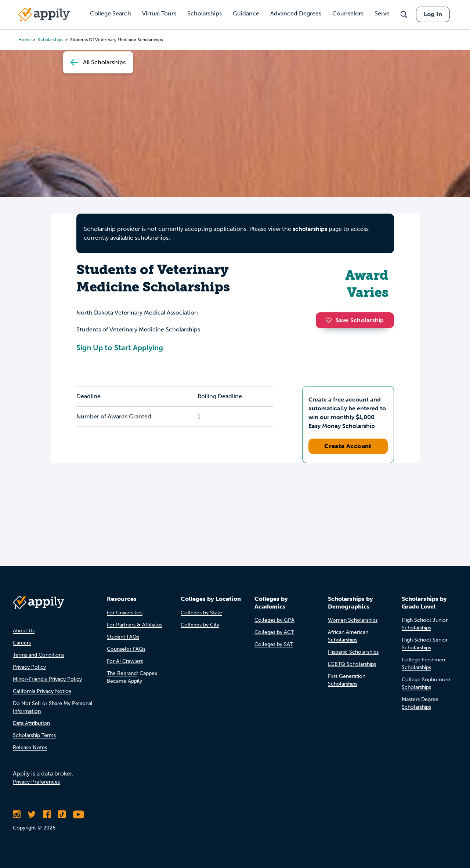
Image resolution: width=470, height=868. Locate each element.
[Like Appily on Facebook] (47, 814)
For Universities (125, 613)
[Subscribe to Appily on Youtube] (79, 814)
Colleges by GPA (274, 620)
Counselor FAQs (126, 649)
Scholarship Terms (34, 735)
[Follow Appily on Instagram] (17, 814)
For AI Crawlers (125, 661)
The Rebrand (122, 673)
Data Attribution (31, 723)
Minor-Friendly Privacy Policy (47, 679)
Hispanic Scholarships (353, 652)
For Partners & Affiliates (135, 625)
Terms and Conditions (38, 655)
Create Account (348, 446)
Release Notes (30, 747)
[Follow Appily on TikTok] (62, 814)
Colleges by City (200, 625)
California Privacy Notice (42, 691)
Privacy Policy (29, 667)
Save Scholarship (355, 320)
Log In (433, 14)
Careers (22, 643)
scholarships (310, 229)
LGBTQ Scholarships (352, 664)
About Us (24, 631)
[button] (330, 320)
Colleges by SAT (274, 644)
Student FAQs (123, 637)
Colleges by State (201, 613)
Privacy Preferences (36, 782)
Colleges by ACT (274, 632)
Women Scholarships (353, 620)
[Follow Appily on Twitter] (32, 814)
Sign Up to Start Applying (120, 348)
